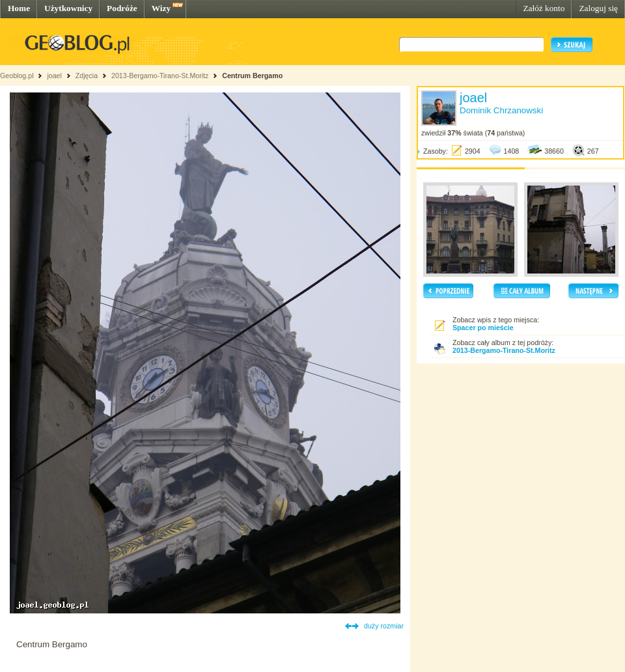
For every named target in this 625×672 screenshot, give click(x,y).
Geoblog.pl (17, 76)
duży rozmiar (384, 626)
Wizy (161, 8)
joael (54, 76)
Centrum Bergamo (252, 76)
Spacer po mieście (483, 328)
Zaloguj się (598, 8)
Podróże (122, 8)
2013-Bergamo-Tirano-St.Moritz (160, 76)
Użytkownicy (68, 8)
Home (19, 8)
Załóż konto (544, 8)
